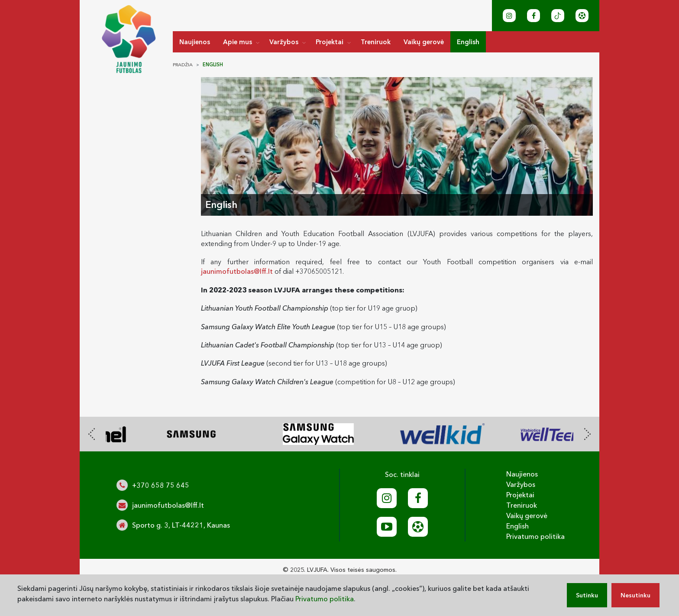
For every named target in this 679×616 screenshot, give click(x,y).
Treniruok (376, 42)
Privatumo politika (535, 536)
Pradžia (183, 65)
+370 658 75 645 (161, 485)
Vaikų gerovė (424, 42)
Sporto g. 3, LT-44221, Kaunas (181, 525)
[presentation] (92, 434)
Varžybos (284, 42)
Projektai (330, 42)
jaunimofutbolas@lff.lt (237, 271)
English (468, 42)
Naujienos (195, 42)
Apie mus (238, 42)
